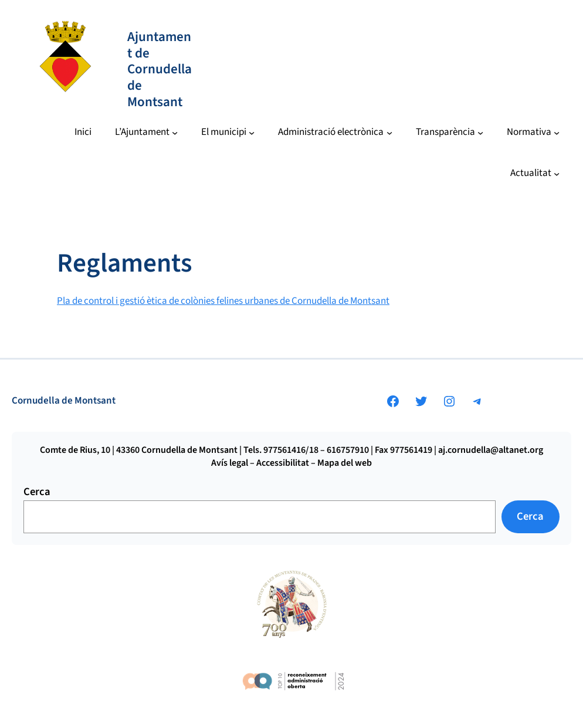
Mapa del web (345, 463)
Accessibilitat (283, 463)
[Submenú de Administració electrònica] (335, 133)
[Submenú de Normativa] (533, 133)
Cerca (37, 492)
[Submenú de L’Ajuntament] (147, 133)
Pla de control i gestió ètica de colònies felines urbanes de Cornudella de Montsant (223, 301)
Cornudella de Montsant (64, 401)
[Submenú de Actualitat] (535, 174)
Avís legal (230, 463)
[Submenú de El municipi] (228, 133)
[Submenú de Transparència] (450, 133)
